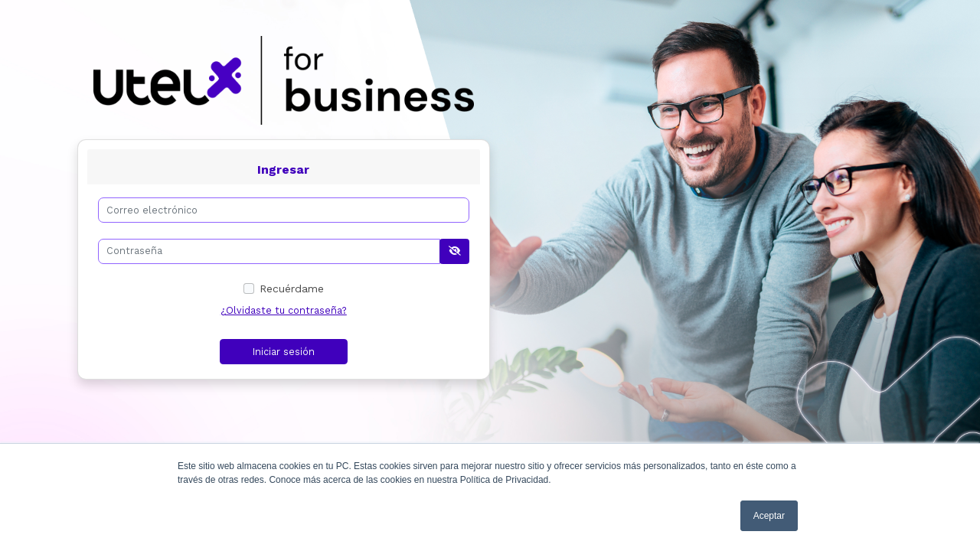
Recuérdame (292, 289)
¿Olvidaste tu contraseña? (284, 310)
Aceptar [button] (769, 516)
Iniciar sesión (284, 352)
